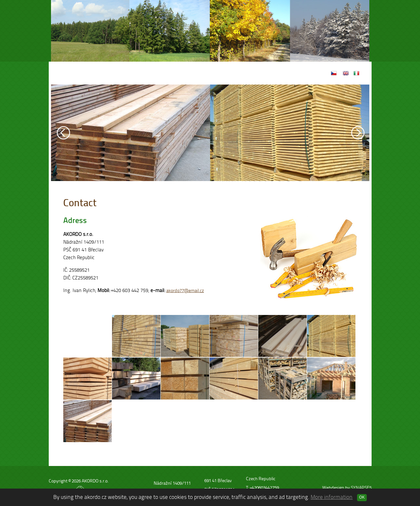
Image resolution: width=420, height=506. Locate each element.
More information (332, 497)
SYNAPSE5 (361, 488)
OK (362, 497)
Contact (252, 73)
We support (288, 73)
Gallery (222, 73)
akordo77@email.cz (185, 291)
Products (190, 73)
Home (160, 73)
